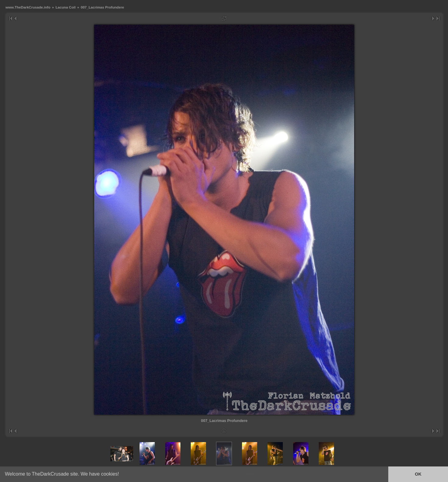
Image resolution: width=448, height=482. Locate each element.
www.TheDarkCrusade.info (28, 7)
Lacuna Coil (66, 7)
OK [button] (418, 474)
